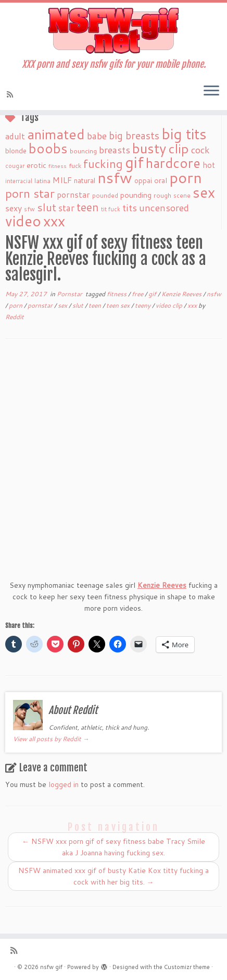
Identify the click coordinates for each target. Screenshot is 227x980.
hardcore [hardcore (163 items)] (173, 163)
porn (16, 305)
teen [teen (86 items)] (88, 207)
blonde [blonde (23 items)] (16, 150)
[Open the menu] (211, 91)
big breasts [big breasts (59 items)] (134, 135)
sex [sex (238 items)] (204, 192)
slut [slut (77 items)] (47, 207)
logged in (64, 784)
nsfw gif (51, 967)
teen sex (119, 305)
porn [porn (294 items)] (186, 177)
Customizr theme (187, 967)
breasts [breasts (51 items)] (115, 150)
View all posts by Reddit (51, 739)
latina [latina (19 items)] (42, 181)
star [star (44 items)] (66, 208)
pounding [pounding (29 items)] (136, 195)
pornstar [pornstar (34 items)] (73, 195)
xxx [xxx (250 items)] (54, 221)
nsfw (214, 294)
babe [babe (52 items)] (97, 136)
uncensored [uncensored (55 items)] (164, 208)
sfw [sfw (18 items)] (29, 209)
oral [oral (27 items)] (161, 180)
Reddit (15, 317)
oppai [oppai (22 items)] (143, 180)
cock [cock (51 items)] (200, 150)
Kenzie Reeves (182, 294)
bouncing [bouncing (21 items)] (83, 151)
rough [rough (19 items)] (162, 195)
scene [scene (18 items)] (182, 195)
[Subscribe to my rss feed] (11, 94)
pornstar (41, 305)
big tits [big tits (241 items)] (184, 134)
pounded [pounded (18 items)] (105, 195)
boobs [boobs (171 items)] (48, 148)
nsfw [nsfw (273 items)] (115, 177)
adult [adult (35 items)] (15, 136)
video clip (170, 305)
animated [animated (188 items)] (56, 134)
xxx (193, 305)
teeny (143, 305)
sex (63, 305)
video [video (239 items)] (23, 221)
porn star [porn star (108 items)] (30, 193)
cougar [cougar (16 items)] (15, 166)
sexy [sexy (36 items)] (14, 208)
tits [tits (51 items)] (130, 208)
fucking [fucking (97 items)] (103, 164)
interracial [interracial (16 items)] (19, 181)
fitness (117, 294)
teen (96, 305)
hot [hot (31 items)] (209, 165)
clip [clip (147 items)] (179, 148)
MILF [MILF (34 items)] (62, 180)
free (138, 294)
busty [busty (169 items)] (149, 148)
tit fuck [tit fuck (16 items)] (111, 209)
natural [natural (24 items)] (85, 180)
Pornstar (70, 294)
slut (79, 305)
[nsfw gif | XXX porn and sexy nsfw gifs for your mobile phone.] (114, 31)
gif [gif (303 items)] (134, 162)
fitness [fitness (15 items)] (58, 166)
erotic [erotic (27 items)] (36, 165)
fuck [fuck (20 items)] (75, 165)
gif (153, 294)
